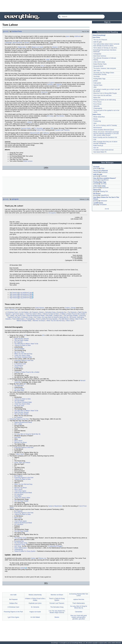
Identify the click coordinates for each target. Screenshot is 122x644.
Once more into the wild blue (102, 95)
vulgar (48, 60)
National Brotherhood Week (36, 316)
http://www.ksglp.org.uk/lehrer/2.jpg (21, 294)
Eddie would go (98, 145)
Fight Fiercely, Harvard (21, 339)
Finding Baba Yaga (99, 79)
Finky (103, 168)
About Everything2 (99, 35)
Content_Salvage (70, 308)
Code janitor (97, 83)
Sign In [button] (107, 22)
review (96, 184)
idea (95, 205)
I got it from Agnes (18, 314)
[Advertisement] (61, 6)
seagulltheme (104, 180)
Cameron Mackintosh (55, 506)
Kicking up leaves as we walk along (104, 100)
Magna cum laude (37, 47)
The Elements (72, 312)
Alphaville (96, 106)
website (23, 568)
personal (97, 188)
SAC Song (37, 317)
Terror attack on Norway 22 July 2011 (105, 48)
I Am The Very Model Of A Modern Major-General (57, 612)
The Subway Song (20, 538)
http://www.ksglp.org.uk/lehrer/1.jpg (21, 293)
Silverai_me (14, 309)
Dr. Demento (38, 128)
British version (28, 161)
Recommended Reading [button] (107, 32)
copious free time (79, 599)
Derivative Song (50, 312)
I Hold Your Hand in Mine (22, 355)
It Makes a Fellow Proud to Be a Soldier (73, 314)
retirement (44, 92)
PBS (52, 128)
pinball (95, 81)
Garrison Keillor (26, 128)
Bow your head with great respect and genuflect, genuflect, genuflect (79, 617)
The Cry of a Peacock (100, 40)
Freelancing (97, 121)
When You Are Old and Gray (23, 354)
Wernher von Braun (39, 321)
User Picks (96, 37)
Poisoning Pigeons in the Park (24, 360)
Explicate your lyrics (35, 603)
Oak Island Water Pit (100, 152)
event (95, 180)
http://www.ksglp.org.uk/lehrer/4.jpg (21, 298)
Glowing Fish (104, 191)
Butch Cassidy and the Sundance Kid (105, 137)
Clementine (79, 612)
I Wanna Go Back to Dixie (51, 314)
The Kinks (96, 77)
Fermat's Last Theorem (62, 130)
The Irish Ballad (19, 349)
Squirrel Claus (98, 85)
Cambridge (8, 43)
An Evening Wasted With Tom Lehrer (79, 595)
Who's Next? (18, 441)
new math (13, 595)
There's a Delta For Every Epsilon (47, 319)
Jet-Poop (104, 184)
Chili (95, 140)
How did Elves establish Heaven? (105, 178)
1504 (95, 87)
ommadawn (103, 205)
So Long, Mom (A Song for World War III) (55, 317)
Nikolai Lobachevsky (35, 595)
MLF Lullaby (10, 316)
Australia (59, 84)
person (6, 31)
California (46, 133)
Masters (55, 47)
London (29, 122)
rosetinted (104, 176)
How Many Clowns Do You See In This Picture (106, 198)
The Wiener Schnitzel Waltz (23, 357)
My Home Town (20, 316)
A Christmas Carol (12, 312)
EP (43, 335)
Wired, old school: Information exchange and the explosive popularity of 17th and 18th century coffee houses (106, 134)
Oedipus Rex (58, 316)
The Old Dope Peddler (71, 316)
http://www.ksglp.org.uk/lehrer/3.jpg (21, 296)
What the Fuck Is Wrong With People (105, 93)
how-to (96, 168)
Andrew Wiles (41, 130)
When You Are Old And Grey (56, 321)
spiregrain (15, 199)
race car (96, 148)
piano (68, 36)
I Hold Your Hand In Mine (33, 314)
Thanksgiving (30, 319)
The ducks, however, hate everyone (105, 68)
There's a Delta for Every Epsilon (57, 599)
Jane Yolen (97, 71)
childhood (77, 36)
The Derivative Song (21, 543)
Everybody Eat (62, 312)
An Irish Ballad (24, 312)
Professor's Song (27, 317)
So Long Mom (19, 494)
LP (25, 335)
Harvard (27, 43)
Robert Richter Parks (100, 64)
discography (52, 213)
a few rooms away (99, 62)
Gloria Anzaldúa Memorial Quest (104, 130)
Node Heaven (40, 308)
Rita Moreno (60, 116)
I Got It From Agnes (20, 521)
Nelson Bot (97, 98)
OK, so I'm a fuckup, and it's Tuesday (105, 125)
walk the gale (97, 42)
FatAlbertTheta (17, 31)
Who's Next (70, 321)
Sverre (7, 309)
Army (42, 66)
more (107, 209)
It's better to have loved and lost (103, 150)
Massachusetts (17, 43)
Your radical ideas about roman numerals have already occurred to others (106, 45)
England (51, 83)
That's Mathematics (18, 319)
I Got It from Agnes (20, 491)
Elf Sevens (97, 194)
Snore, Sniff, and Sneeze (22, 463)
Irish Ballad (18, 496)
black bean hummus (100, 56)
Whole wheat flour (99, 117)
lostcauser (104, 172)
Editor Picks (97, 115)
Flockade (96, 167)
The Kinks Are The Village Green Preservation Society (104, 74)
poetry (96, 176)
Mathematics (22, 47)
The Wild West (19, 386)
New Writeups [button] (107, 163)
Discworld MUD (98, 66)
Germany (50, 84)
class (95, 123)
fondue (33, 558)
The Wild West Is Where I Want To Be (71, 319)
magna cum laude (35, 612)
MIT (58, 86)
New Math (49, 316)
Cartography (97, 54)
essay (96, 195)
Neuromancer (98, 128)
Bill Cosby (50, 116)
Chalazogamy (98, 108)
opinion (96, 172)
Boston (42, 312)
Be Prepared (34, 312)
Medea (95, 119)
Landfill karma (98, 203)
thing (95, 191)
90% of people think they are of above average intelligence (105, 143)
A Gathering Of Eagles (55, 546)
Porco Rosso (97, 102)
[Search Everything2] (81, 17)
